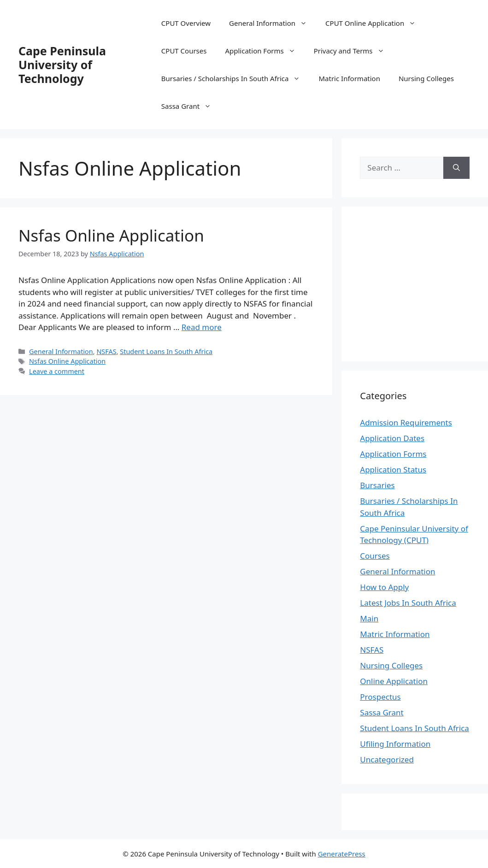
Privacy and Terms (354, 51)
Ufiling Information (395, 744)
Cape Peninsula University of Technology (62, 65)
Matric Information (349, 78)
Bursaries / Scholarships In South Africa (235, 78)
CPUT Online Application (375, 23)
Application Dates (392, 438)
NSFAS (106, 351)
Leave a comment (57, 371)
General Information (273, 23)
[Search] (456, 168)
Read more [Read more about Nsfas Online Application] (202, 327)
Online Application (394, 681)
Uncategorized (387, 759)
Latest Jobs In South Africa (408, 603)
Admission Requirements (406, 422)
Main (369, 618)
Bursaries (377, 485)
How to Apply (384, 587)
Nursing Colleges (426, 78)
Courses (375, 556)
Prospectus (380, 697)
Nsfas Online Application (111, 235)
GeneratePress (342, 854)
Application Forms (265, 51)
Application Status (393, 469)
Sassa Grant (191, 106)
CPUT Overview (186, 23)
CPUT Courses (184, 51)
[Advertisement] (424, 283)
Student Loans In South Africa (166, 351)
